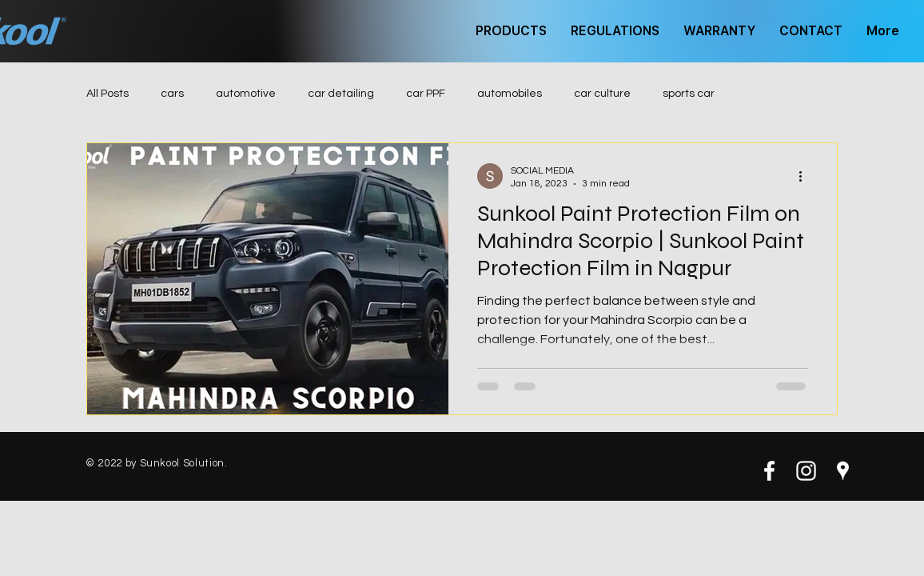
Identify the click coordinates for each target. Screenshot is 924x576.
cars (172, 94)
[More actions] (806, 176)
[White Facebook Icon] (769, 471)
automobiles (510, 94)
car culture (602, 94)
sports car (689, 94)
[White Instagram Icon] (806, 471)
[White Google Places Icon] (843, 471)
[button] (511, 31)
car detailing (341, 94)
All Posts (108, 94)
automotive (246, 94)
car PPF (426, 94)
